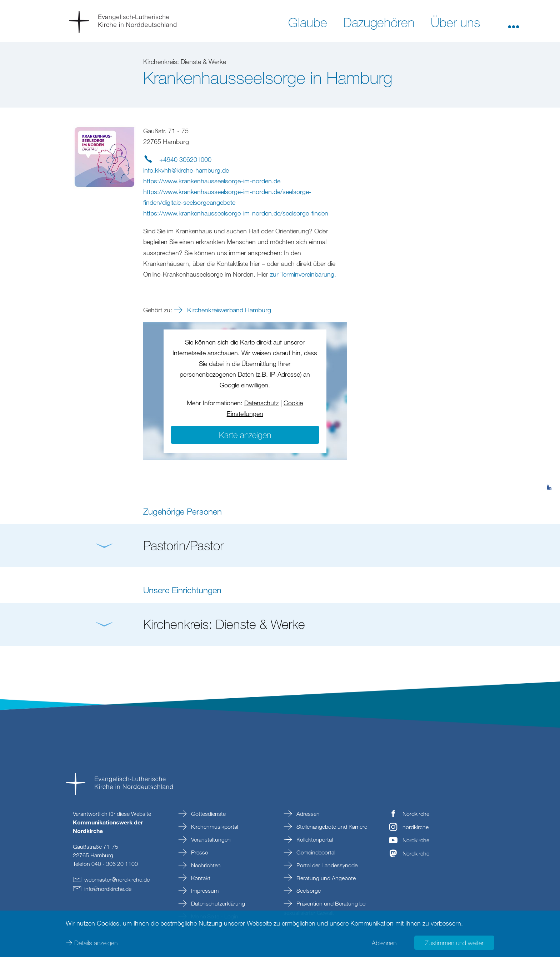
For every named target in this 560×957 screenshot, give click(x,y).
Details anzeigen (96, 943)
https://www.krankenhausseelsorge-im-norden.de (212, 181)
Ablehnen (384, 943)
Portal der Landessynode (326, 865)
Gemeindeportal (315, 852)
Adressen (307, 814)
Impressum (204, 891)
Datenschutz (261, 403)
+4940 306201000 (185, 159)
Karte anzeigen (245, 435)
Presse (199, 852)
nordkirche (416, 827)
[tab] (549, 452)
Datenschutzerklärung (217, 903)
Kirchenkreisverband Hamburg (228, 310)
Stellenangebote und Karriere (331, 827)
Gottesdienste (208, 814)
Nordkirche (416, 814)
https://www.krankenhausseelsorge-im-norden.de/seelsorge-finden (236, 213)
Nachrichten (205, 865)
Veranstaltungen (210, 839)
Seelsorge (308, 891)
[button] (514, 22)
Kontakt (200, 878)
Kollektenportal (314, 839)
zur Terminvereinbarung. (303, 274)
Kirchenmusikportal (214, 827)
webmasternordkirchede (117, 879)
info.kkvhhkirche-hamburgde (186, 170)
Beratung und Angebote (325, 878)
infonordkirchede (108, 889)
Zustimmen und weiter (454, 943)
